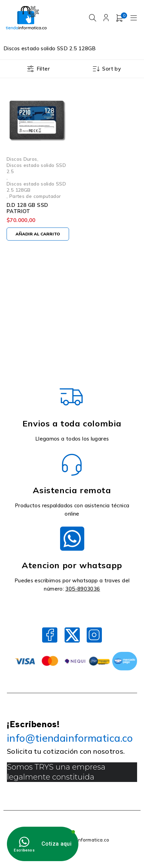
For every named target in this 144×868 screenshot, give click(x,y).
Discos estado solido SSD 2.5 (36, 168)
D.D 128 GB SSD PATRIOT (27, 208)
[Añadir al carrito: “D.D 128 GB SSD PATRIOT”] (38, 234)
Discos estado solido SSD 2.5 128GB (36, 187)
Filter (43, 69)
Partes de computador (35, 196)
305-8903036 (83, 589)
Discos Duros (22, 159)
